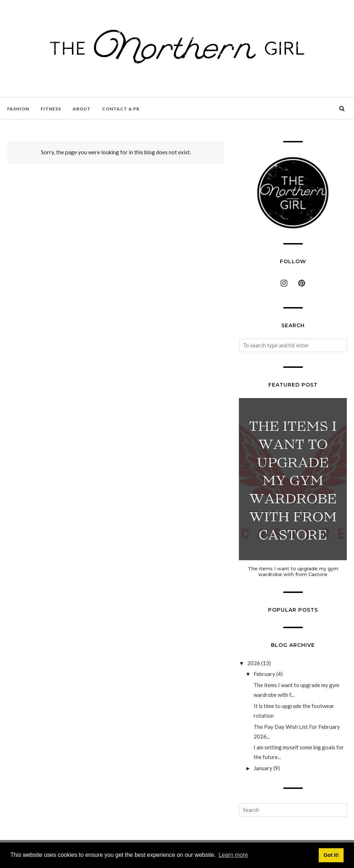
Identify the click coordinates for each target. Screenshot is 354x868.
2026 (254, 663)
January (263, 768)
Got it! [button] (331, 855)
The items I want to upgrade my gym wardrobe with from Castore (293, 571)
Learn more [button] (233, 855)
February (264, 674)
